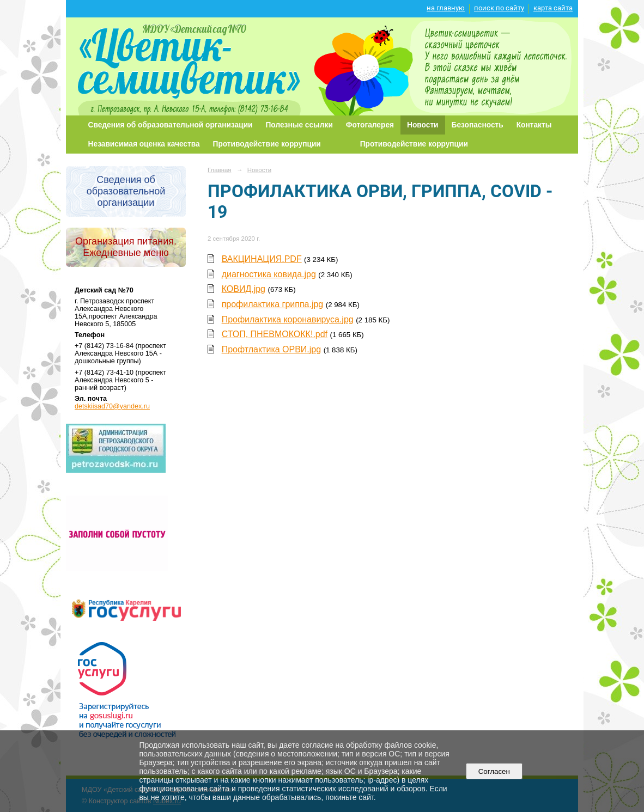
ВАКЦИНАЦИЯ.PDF (262, 259)
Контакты (534, 125)
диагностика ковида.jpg (269, 274)
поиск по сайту (499, 8)
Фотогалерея (370, 125)
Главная (220, 170)
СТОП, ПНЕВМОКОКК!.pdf (275, 334)
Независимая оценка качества (144, 144)
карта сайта (553, 8)
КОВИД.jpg (244, 289)
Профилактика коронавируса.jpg (288, 319)
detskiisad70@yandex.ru (112, 406)
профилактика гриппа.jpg (273, 304)
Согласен (494, 771)
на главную (446, 8)
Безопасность (478, 125)
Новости (423, 125)
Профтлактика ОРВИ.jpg (272, 349)
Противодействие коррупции (267, 144)
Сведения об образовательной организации (171, 125)
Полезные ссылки (299, 125)
